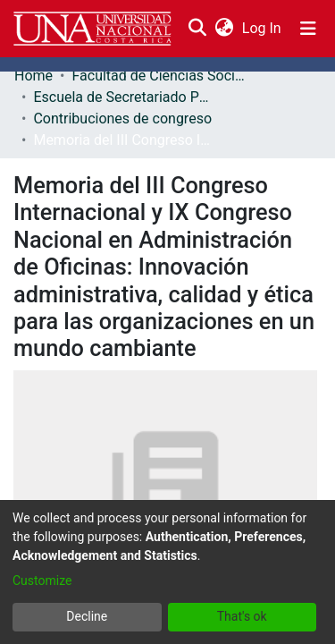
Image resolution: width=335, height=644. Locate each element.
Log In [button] (263, 28)
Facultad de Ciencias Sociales (161, 76)
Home (33, 76)
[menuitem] (224, 29)
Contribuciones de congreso (122, 119)
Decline (87, 616)
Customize (42, 580)
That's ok (242, 616)
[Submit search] (197, 29)
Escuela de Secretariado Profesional (122, 97)
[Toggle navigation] (308, 29)
